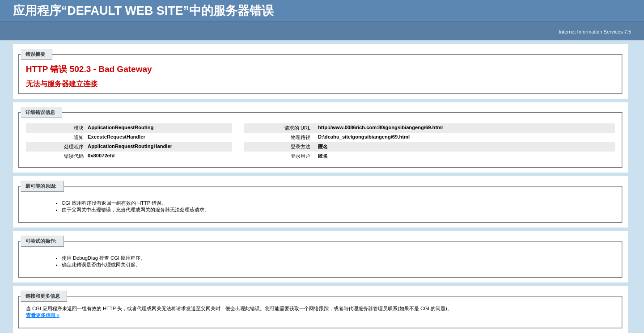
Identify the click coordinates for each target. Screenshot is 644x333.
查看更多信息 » (43, 315)
